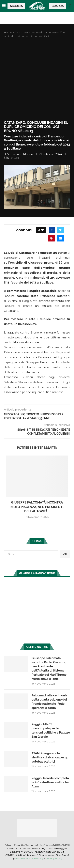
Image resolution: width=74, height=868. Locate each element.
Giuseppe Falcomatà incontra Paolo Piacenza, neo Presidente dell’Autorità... (37, 507)
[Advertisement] (37, 79)
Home (8, 32)
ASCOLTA (16, 6)
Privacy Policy (54, 858)
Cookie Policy (35, 858)
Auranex (20, 858)
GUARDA (58, 6)
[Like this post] (42, 230)
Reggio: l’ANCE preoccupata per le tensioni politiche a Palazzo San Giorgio (51, 730)
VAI (65, 554)
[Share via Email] (60, 238)
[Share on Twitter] (60, 230)
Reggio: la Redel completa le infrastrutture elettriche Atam (50, 782)
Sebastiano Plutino (20, 154)
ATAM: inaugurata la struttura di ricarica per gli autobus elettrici (50, 757)
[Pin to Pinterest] (51, 238)
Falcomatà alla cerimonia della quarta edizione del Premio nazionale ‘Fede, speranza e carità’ (49, 702)
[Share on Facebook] (52, 230)
